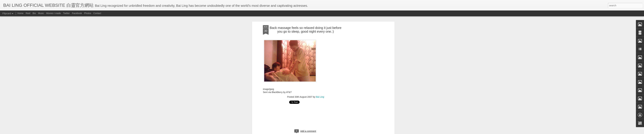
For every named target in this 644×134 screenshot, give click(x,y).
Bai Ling (320, 53)
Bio (34, 13)
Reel (28, 13)
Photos (88, 13)
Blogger (342, 132)
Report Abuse (351, 132)
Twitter (66, 13)
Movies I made (54, 13)
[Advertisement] (306, 74)
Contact (97, 13)
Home (20, 13)
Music (41, 13)
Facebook (77, 13)
